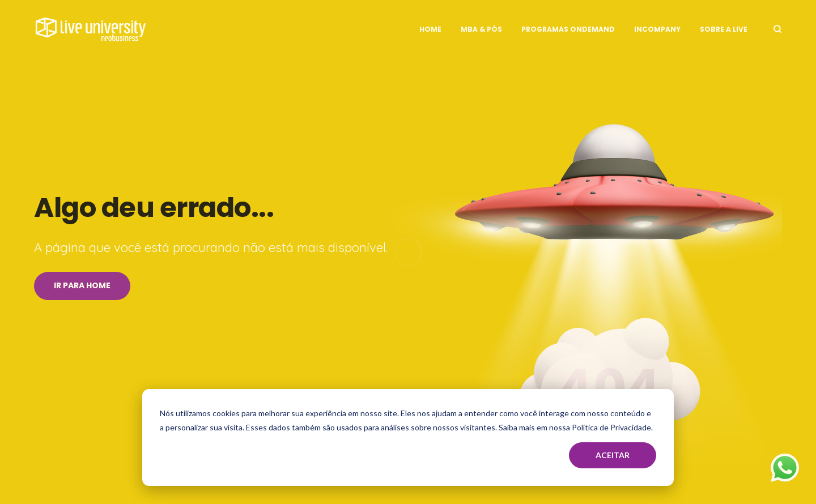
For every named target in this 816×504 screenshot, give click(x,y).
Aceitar (613, 455)
